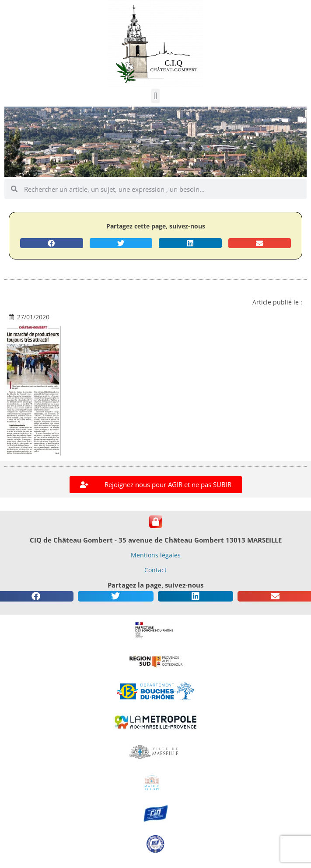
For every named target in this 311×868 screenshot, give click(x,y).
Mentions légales (156, 555)
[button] (155, 96)
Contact (155, 570)
